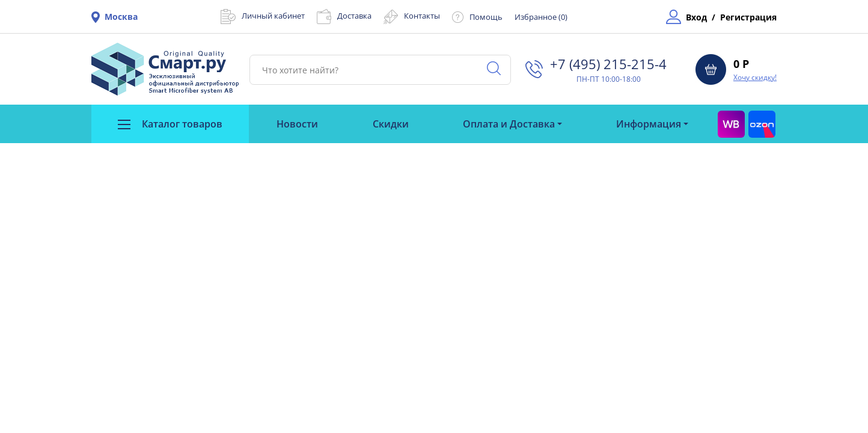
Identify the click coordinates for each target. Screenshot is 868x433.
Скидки (391, 124)
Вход (696, 17)
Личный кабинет (273, 16)
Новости (297, 124)
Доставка (354, 16)
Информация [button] (649, 124)
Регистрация (748, 17)
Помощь (486, 17)
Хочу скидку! (755, 77)
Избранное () (541, 17)
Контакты (422, 16)
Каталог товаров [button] (170, 124)
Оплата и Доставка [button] (509, 124)
